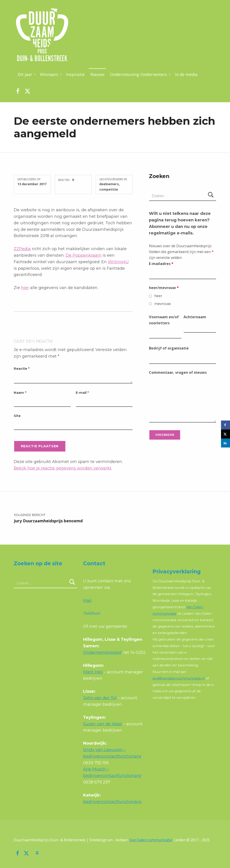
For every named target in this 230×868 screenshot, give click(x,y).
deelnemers (109, 184)
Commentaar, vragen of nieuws (178, 372)
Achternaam (195, 317)
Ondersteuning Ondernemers (139, 74)
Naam (20, 393)
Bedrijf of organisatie (169, 348)
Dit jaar (25, 74)
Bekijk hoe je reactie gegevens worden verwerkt (63, 468)
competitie (109, 189)
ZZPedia (22, 249)
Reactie (22, 369)
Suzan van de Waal (103, 724)
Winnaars (49, 74)
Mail (87, 601)
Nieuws (97, 74)
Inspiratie (75, 74)
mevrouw (163, 304)
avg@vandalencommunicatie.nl (179, 678)
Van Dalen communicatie (151, 840)
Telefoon (92, 613)
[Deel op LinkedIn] (226, 443)
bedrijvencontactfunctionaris (112, 802)
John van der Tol (100, 698)
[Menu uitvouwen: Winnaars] (61, 74)
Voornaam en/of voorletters (164, 320)
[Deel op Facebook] (226, 425)
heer (158, 296)
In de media (186, 74)
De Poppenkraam (84, 255)
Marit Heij (93, 672)
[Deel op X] (226, 434)
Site (17, 416)
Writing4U (118, 262)
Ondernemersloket (102, 652)
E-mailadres (161, 264)
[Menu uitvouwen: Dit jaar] (35, 74)
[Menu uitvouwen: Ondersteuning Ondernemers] (170, 74)
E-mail (82, 393)
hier (25, 288)
